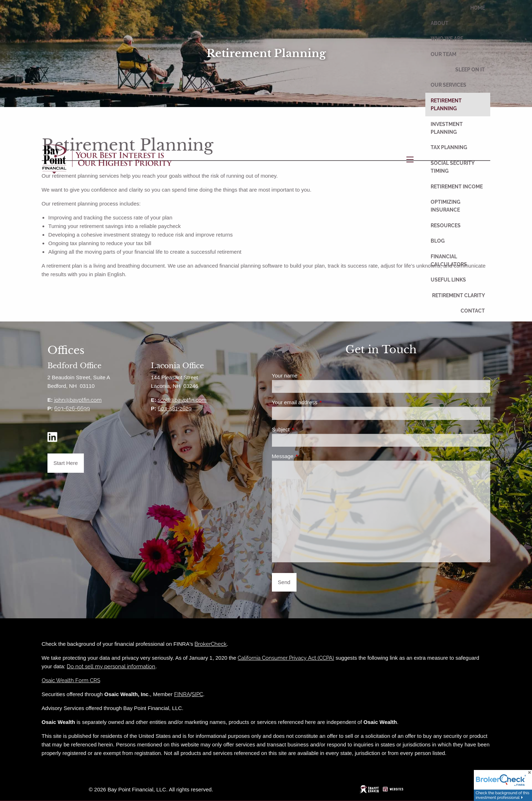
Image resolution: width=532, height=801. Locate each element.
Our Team (444, 54)
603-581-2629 (175, 409)
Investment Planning (447, 128)
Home (478, 8)
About (440, 23)
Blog (438, 241)
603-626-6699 (72, 409)
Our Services (449, 85)
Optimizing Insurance (445, 206)
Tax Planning (449, 147)
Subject (306, 429)
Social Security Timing (452, 167)
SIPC (197, 694)
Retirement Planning (446, 105)
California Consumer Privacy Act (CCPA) (286, 658)
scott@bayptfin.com (182, 400)
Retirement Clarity (458, 295)
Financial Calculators (449, 260)
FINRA (182, 694)
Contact (473, 311)
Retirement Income (457, 187)
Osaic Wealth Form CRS (71, 680)
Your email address (320, 402)
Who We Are (447, 39)
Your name (310, 376)
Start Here (66, 463)
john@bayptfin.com (78, 400)
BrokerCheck (211, 644)
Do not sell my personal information (111, 666)
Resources (446, 225)
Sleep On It (470, 70)
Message (308, 456)
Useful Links (448, 280)
